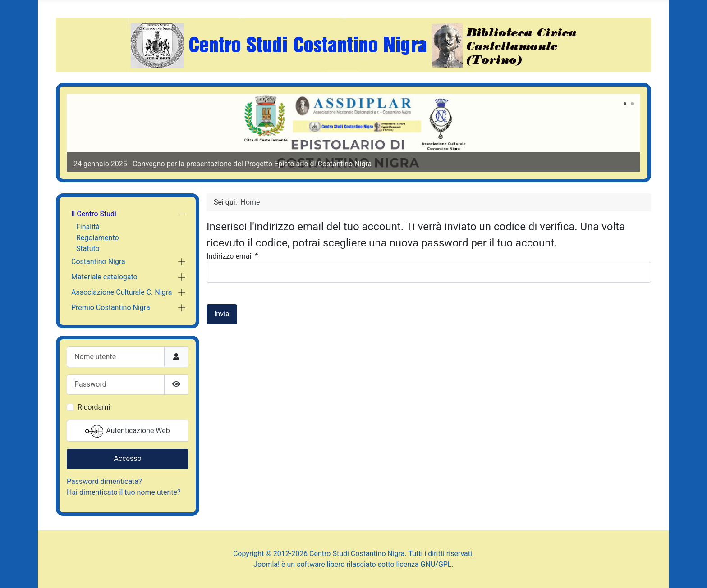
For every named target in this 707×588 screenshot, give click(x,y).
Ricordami (94, 407)
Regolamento (98, 238)
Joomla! (266, 564)
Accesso (127, 458)
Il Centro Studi (94, 214)
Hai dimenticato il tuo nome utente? (124, 492)
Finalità (88, 227)
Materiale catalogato (104, 277)
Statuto (88, 248)
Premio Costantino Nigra (111, 308)
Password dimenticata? (104, 481)
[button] (182, 214)
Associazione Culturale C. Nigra (122, 292)
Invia (222, 314)
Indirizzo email (232, 256)
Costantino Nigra (98, 262)
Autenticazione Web (128, 431)
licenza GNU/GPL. (425, 564)
